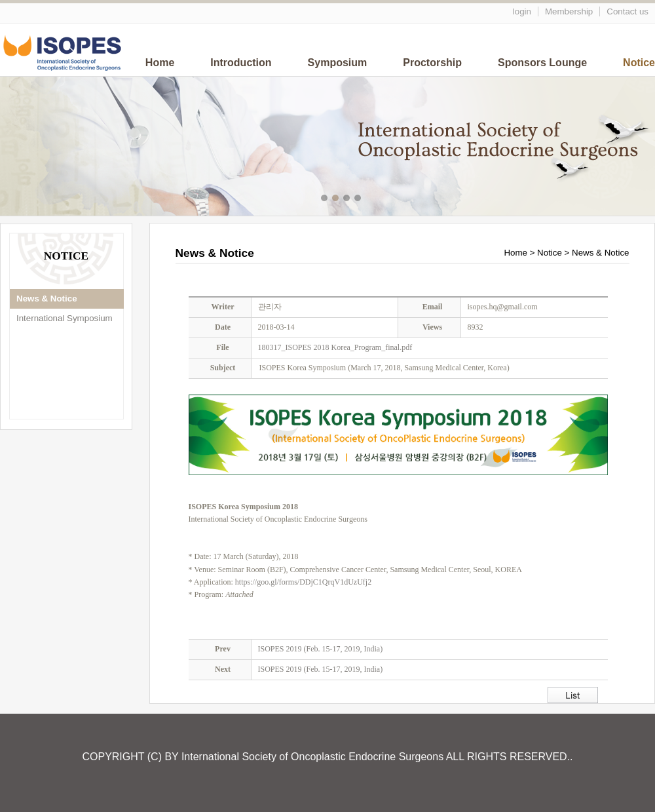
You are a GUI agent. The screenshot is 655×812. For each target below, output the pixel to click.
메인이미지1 (326, 200)
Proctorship (432, 63)
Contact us (627, 11)
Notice (639, 63)
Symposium (338, 63)
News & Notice (47, 299)
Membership (569, 11)
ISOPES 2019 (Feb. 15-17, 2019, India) (321, 649)
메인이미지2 (337, 200)
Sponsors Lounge (542, 63)
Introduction (241, 63)
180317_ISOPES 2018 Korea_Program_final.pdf (335, 347)
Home (160, 63)
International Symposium (65, 318)
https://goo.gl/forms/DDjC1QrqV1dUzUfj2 (303, 582)
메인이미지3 (348, 200)
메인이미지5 (370, 200)
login (522, 11)
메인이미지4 (359, 200)
